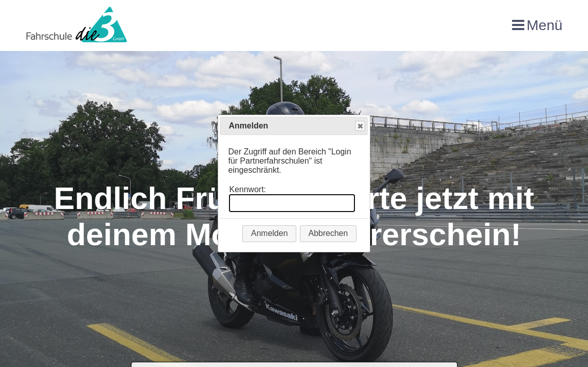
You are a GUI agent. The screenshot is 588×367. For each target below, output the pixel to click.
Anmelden (269, 233)
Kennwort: (247, 189)
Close (360, 126)
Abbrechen (328, 233)
